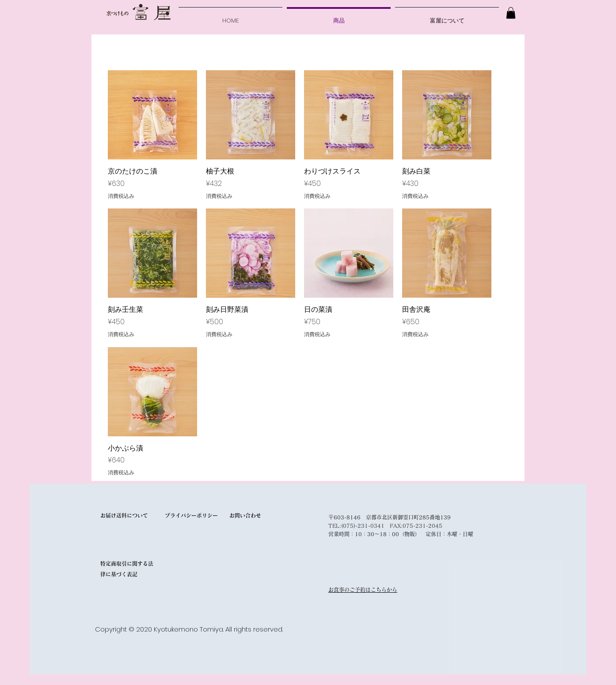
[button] (511, 13)
